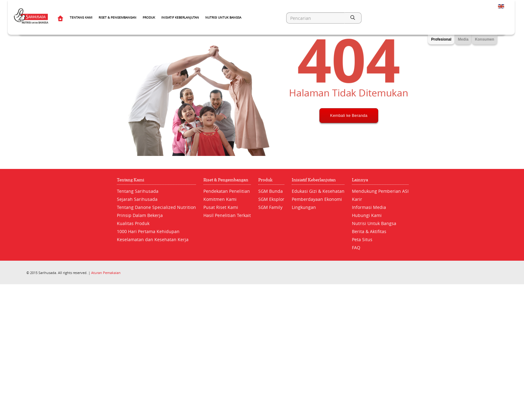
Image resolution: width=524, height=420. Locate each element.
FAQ (356, 248)
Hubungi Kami (367, 215)
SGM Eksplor (271, 199)
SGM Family (270, 207)
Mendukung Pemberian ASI (380, 191)
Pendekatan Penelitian (227, 191)
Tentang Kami (81, 18)
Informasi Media (369, 207)
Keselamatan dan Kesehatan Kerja (153, 239)
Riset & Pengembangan (118, 18)
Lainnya (360, 180)
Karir (357, 199)
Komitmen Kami (220, 199)
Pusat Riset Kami (221, 207)
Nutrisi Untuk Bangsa (223, 18)
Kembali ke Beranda (349, 139)
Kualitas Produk (133, 223)
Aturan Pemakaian (106, 273)
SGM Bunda (271, 191)
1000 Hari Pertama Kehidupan (148, 231)
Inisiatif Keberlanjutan (180, 18)
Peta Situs (362, 239)
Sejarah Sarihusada (137, 199)
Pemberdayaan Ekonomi (317, 199)
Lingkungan (304, 207)
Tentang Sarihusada (138, 191)
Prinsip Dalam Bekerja (140, 215)
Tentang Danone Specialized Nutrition (156, 207)
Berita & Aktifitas (369, 231)
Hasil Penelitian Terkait (227, 215)
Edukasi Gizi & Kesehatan (318, 191)
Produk (149, 18)
